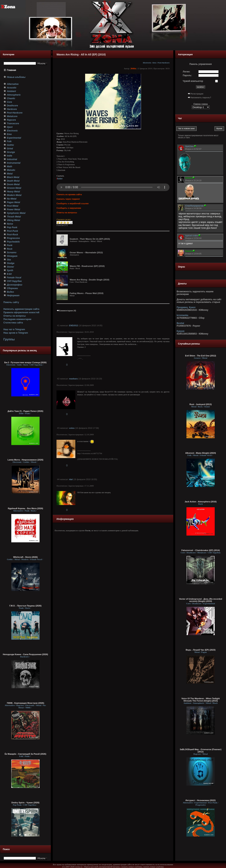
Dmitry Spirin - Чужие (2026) (25, 803)
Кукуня (181, 331)
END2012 (74, 325)
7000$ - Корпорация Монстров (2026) (26, 703)
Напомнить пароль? (201, 97)
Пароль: (187, 75)
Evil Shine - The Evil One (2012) (201, 356)
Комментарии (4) (66, 311)
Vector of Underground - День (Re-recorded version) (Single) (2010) (201, 600)
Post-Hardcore (164, 63)
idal (71, 479)
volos (72, 428)
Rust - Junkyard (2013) (201, 404)
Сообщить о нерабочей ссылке (73, 203)
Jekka (133, 68)
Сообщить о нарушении (69, 208)
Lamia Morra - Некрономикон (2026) (25, 460)
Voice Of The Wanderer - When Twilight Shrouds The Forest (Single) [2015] (200, 700)
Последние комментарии (17, 319)
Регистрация (197, 94)
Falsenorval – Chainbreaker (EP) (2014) (201, 550)
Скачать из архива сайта (69, 194)
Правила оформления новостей (21, 312)
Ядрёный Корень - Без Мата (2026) (25, 508)
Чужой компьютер (193, 81)
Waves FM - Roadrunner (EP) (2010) (87, 266)
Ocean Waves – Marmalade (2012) (86, 252)
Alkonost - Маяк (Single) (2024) (201, 453)
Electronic (147, 63)
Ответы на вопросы (15, 316)
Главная (12, 70)
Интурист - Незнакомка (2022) (201, 800)
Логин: (187, 72)
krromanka (182, 315)
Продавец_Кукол (186, 307)
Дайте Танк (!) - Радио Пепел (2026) (25, 411)
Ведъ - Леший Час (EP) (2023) (201, 650)
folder (60, 179)
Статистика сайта (13, 323)
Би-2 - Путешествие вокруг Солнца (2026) (25, 362)
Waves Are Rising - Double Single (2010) (89, 280)
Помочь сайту (11, 302)
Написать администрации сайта (21, 309)
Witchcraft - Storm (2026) (25, 557)
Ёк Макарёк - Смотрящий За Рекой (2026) (26, 754)
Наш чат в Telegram (14, 329)
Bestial (180, 323)
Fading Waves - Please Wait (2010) (87, 293)
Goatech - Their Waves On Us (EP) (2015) (90, 239)
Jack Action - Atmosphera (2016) (201, 502)
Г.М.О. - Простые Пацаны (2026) (26, 606)
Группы (9, 339)
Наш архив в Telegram (16, 333)
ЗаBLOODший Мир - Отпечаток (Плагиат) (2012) (201, 751)
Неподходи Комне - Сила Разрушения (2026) (25, 654)
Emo (154, 63)
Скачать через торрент (68, 199)
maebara (73, 379)
